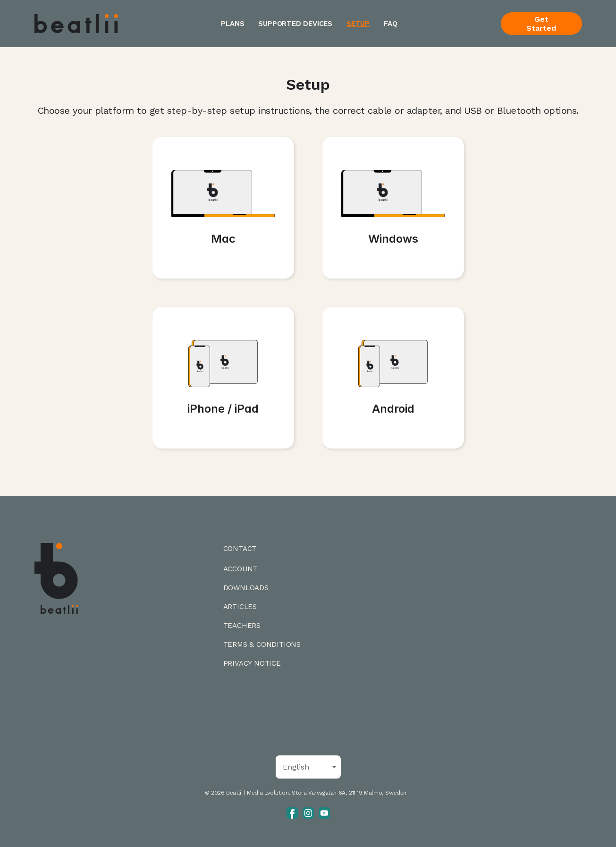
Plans (232, 24)
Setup (358, 24)
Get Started (541, 24)
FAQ (390, 24)
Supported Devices (295, 24)
